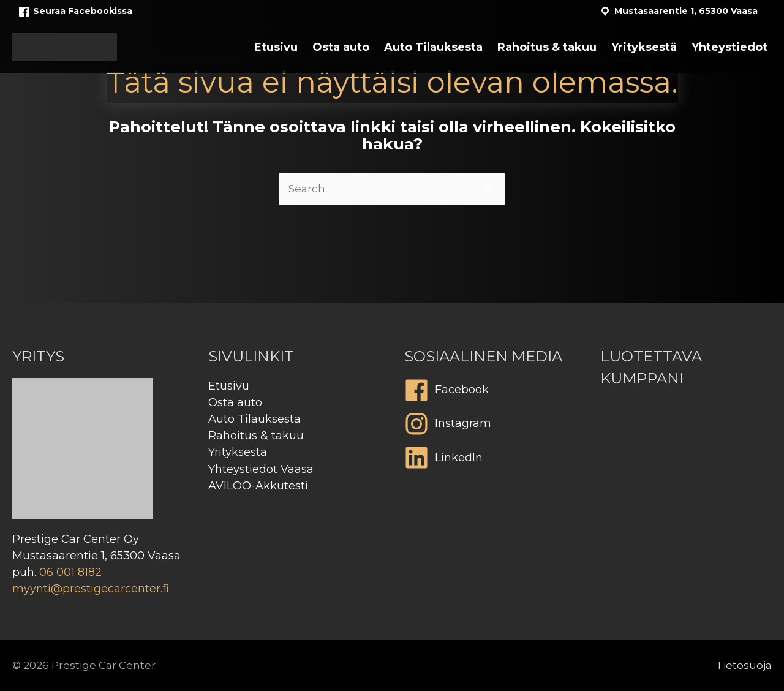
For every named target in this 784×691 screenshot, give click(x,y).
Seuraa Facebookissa (75, 12)
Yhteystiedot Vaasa (261, 469)
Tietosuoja (744, 665)
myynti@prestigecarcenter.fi (91, 589)
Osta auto (235, 402)
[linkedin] (490, 461)
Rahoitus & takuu (256, 436)
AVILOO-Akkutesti (258, 486)
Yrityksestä (238, 452)
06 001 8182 (70, 572)
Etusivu (229, 386)
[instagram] (490, 427)
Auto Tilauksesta (254, 419)
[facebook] (490, 393)
